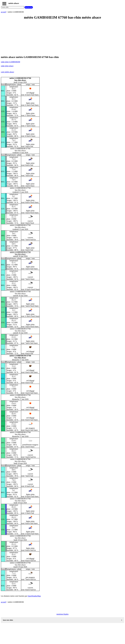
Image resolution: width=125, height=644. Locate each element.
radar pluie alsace (7, 66)
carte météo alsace (7, 72)
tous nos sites (8, 620)
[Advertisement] (62, 38)
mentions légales (62, 614)
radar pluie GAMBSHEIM (10, 62)
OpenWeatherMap (34, 596)
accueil (3, 12)
